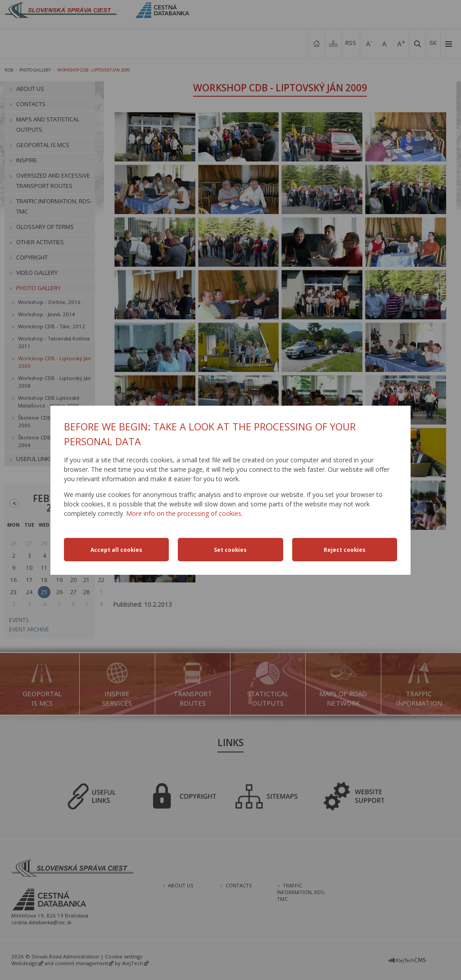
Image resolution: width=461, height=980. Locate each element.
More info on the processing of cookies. (184, 513)
